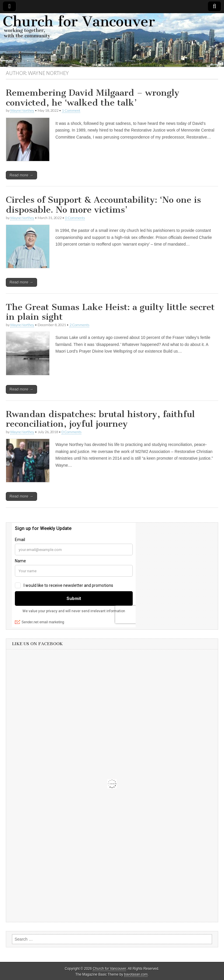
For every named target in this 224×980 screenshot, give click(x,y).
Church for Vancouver (109, 969)
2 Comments (79, 325)
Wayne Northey (22, 110)
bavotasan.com (136, 974)
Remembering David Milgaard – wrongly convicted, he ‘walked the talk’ (93, 98)
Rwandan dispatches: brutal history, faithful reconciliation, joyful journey (100, 419)
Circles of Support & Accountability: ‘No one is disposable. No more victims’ (103, 205)
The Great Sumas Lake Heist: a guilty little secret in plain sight (110, 312)
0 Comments (75, 218)
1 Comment (71, 110)
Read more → (21, 175)
